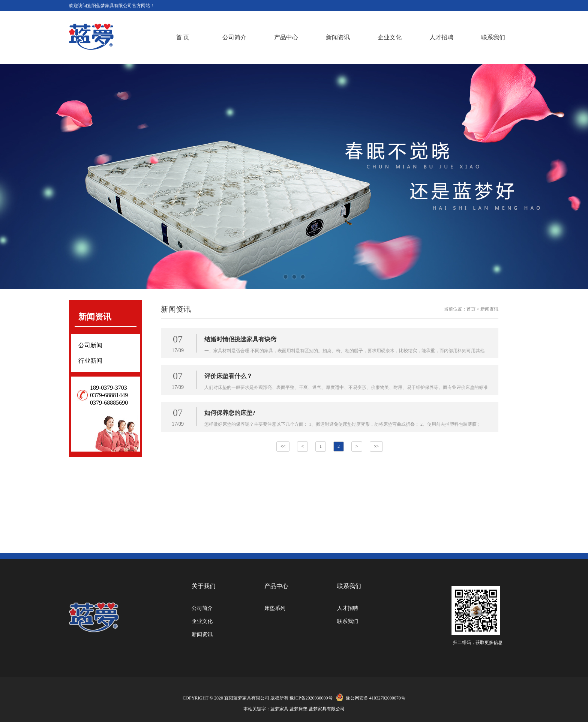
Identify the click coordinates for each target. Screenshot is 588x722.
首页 (471, 309)
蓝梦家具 (279, 709)
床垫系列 (275, 608)
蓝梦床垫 (298, 709)
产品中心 (286, 37)
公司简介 (234, 37)
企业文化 (390, 37)
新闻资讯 (338, 37)
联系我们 (493, 37)
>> (376, 446)
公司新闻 (90, 345)
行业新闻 (90, 361)
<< (283, 446)
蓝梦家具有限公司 (327, 709)
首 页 (183, 37)
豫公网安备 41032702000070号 (370, 698)
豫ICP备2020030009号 (311, 698)
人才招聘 (441, 37)
